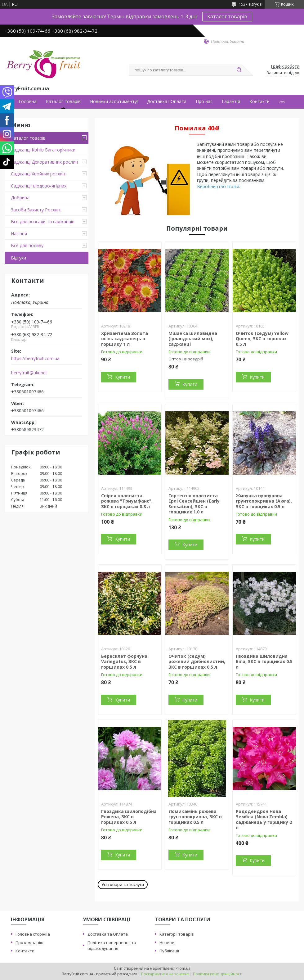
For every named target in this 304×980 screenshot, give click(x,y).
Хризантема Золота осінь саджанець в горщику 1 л (125, 339)
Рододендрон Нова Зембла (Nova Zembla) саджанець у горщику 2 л (264, 820)
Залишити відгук (283, 73)
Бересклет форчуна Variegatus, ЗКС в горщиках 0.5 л (124, 662)
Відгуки (18, 258)
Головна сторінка (33, 934)
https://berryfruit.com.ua (35, 359)
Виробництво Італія (218, 186)
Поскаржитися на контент (165, 974)
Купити (123, 377)
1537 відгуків (250, 4)
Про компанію (29, 942)
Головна (28, 102)
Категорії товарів (177, 934)
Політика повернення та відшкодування (112, 945)
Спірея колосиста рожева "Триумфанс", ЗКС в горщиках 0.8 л (127, 501)
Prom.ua (183, 968)
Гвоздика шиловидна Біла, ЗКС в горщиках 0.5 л (264, 662)
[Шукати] (239, 70)
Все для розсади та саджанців (43, 221)
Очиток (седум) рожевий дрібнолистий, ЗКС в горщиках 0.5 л (197, 662)
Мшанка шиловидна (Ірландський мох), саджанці (193, 339)
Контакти (259, 102)
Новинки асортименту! (114, 102)
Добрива (20, 198)
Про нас (204, 102)
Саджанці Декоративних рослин (44, 162)
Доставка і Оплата (167, 102)
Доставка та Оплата (108, 934)
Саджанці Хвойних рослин (38, 174)
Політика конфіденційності (218, 974)
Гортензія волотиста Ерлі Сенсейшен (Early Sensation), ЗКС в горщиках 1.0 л (194, 504)
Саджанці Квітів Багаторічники (43, 150)
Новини (167, 942)
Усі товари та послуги (123, 884)
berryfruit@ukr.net (29, 373)
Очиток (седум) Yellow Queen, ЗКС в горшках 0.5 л (262, 339)
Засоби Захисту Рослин (36, 210)
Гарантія (231, 102)
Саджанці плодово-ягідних (39, 186)
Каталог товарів (227, 16)
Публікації (169, 951)
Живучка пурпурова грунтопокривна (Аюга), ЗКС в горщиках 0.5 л (264, 501)
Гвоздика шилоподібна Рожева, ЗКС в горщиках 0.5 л (129, 817)
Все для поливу (27, 245)
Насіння (19, 234)
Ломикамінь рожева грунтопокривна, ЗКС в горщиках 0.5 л (195, 817)
